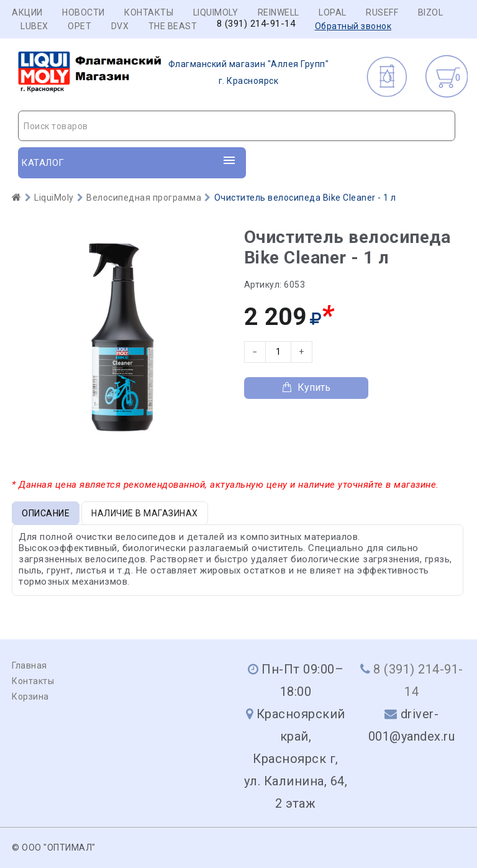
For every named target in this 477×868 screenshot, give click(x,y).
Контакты (149, 12)
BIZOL (431, 12)
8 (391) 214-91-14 (256, 24)
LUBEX (34, 26)
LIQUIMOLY (216, 12)
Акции (27, 12)
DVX (120, 26)
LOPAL (333, 12)
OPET (79, 26)
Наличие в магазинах (145, 513)
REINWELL (279, 12)
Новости (84, 12)
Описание (46, 513)
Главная (30, 665)
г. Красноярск (174, 73)
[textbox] (237, 126)
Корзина (30, 697)
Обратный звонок (353, 26)
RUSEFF (382, 12)
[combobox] (237, 126)
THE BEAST (173, 26)
